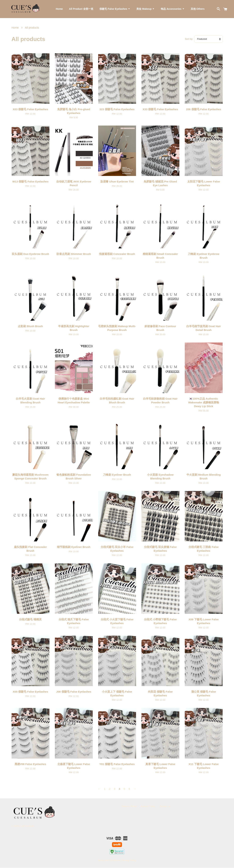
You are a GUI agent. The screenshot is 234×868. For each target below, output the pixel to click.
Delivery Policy (129, 806)
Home (59, 9)
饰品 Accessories (173, 9)
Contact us (165, 806)
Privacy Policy (129, 861)
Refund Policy (148, 806)
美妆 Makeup (146, 9)
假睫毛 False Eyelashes (115, 9)
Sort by (189, 39)
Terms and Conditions (109, 861)
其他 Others (198, 9)
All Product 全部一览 (81, 9)
